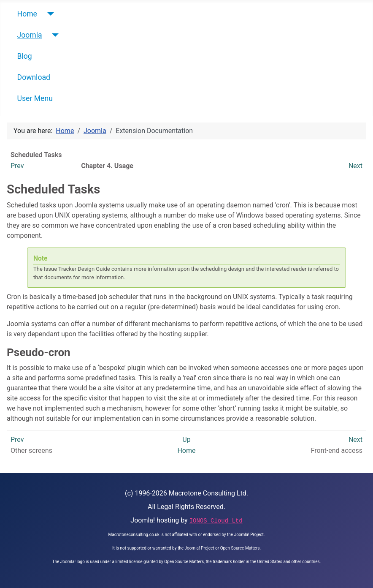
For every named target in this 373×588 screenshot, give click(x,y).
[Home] (49, 14)
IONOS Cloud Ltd (216, 521)
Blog (25, 56)
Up (186, 440)
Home (27, 14)
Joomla (30, 35)
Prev (17, 166)
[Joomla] (54, 35)
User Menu (35, 98)
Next (355, 166)
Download (34, 77)
